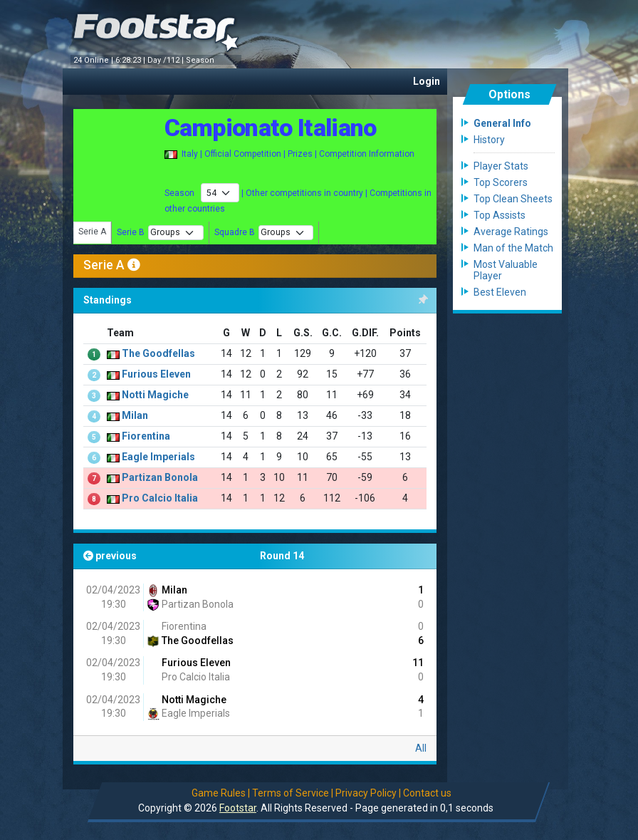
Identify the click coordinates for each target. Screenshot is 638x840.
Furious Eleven (195, 663)
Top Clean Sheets (513, 199)
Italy (190, 154)
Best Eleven (500, 292)
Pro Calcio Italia (195, 677)
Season (201, 60)
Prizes (300, 154)
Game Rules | (221, 793)
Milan (167, 590)
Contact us (427, 793)
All (421, 748)
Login (427, 81)
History (489, 140)
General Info (502, 123)
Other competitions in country (304, 193)
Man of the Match (513, 248)
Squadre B (235, 232)
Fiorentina (183, 626)
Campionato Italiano (271, 128)
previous (110, 556)
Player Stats (501, 166)
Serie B (132, 232)
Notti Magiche (193, 700)
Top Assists (500, 215)
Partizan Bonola (190, 604)
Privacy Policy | (368, 793)
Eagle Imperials (188, 713)
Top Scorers (501, 182)
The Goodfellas (190, 641)
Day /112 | (167, 60)
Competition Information (367, 154)
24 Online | (94, 60)
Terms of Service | (293, 793)
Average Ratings (511, 232)
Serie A (92, 232)
